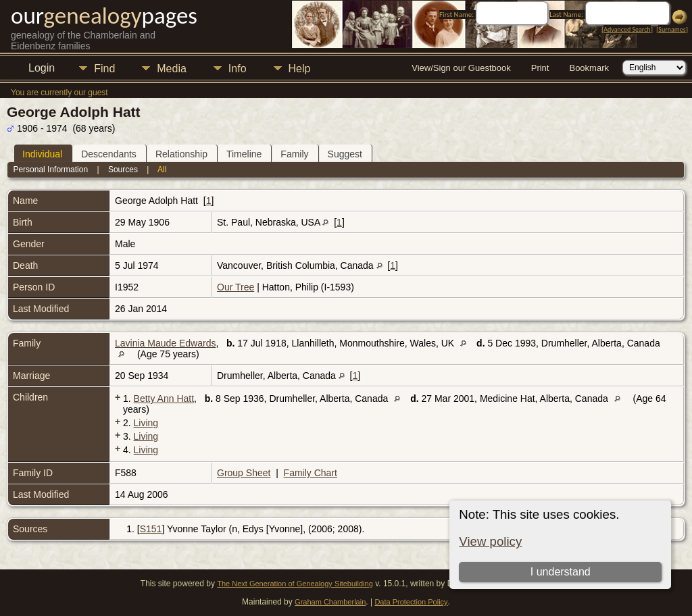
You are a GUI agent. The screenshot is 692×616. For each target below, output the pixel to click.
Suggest (345, 154)
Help (300, 69)
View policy (490, 541)
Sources (123, 170)
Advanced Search (627, 29)
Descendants (109, 154)
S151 (151, 529)
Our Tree (236, 287)
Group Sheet (244, 473)
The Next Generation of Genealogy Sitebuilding (295, 584)
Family (294, 154)
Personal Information (50, 170)
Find (104, 69)
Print (540, 68)
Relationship (181, 154)
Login (42, 68)
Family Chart (311, 473)
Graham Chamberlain (330, 602)
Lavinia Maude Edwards (165, 343)
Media (172, 69)
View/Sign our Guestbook (461, 68)
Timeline (244, 154)
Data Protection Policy (411, 602)
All (162, 170)
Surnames (672, 29)
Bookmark (589, 68)
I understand (561, 572)
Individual (42, 154)
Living (146, 423)
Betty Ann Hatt (164, 399)
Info (238, 69)
